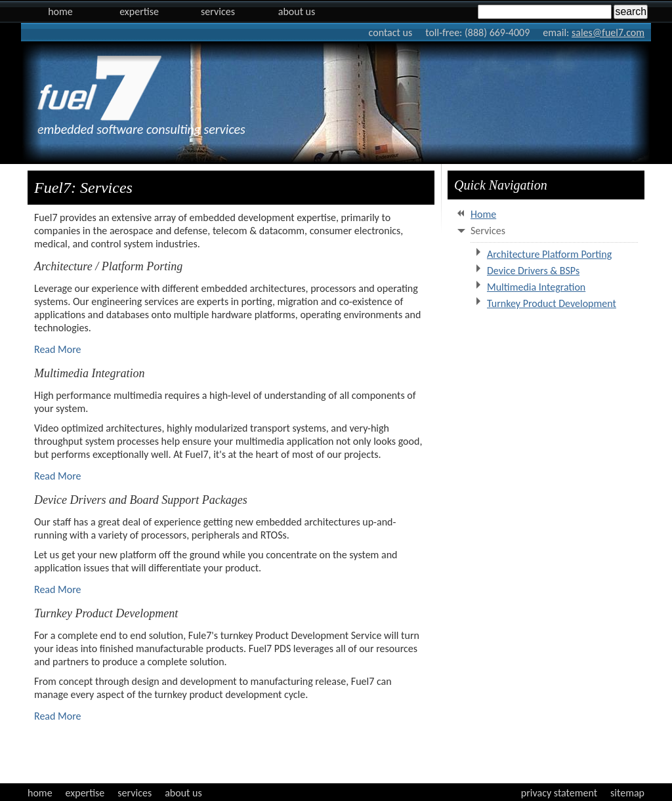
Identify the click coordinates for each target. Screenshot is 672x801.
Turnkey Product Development (552, 303)
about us (183, 793)
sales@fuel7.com (608, 32)
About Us (297, 11)
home (40, 793)
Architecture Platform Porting (549, 254)
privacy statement (559, 793)
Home (60, 11)
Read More (58, 349)
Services (218, 11)
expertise (85, 793)
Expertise (139, 11)
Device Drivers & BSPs (533, 271)
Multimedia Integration (536, 287)
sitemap (627, 793)
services (135, 793)
